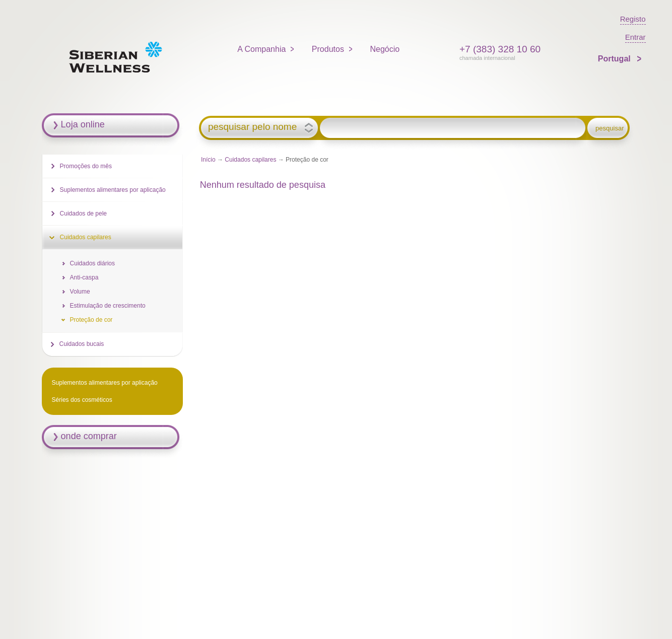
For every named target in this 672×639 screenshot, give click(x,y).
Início (208, 160)
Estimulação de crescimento (108, 306)
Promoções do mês (86, 166)
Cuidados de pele (83, 214)
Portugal (615, 59)
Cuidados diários (92, 263)
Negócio (385, 49)
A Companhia (261, 49)
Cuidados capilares (250, 160)
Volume (80, 292)
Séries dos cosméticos (82, 400)
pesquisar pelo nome (252, 127)
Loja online (83, 124)
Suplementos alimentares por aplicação (113, 190)
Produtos (328, 49)
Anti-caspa (84, 277)
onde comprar (89, 436)
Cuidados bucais (82, 344)
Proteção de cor (91, 320)
